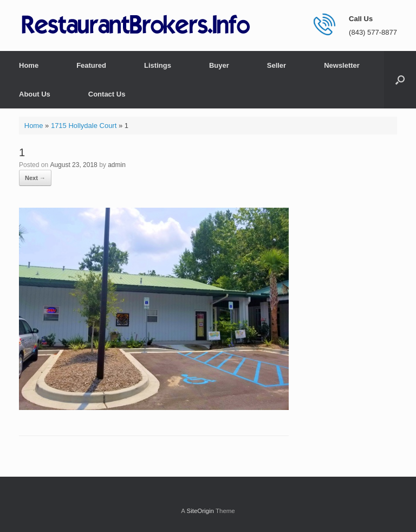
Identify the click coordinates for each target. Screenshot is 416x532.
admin (117, 165)
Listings (158, 65)
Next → (35, 178)
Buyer (219, 65)
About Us (35, 94)
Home (29, 65)
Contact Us (107, 94)
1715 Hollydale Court (84, 126)
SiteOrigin (200, 511)
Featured (91, 65)
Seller (277, 65)
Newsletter (342, 65)
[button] (400, 80)
